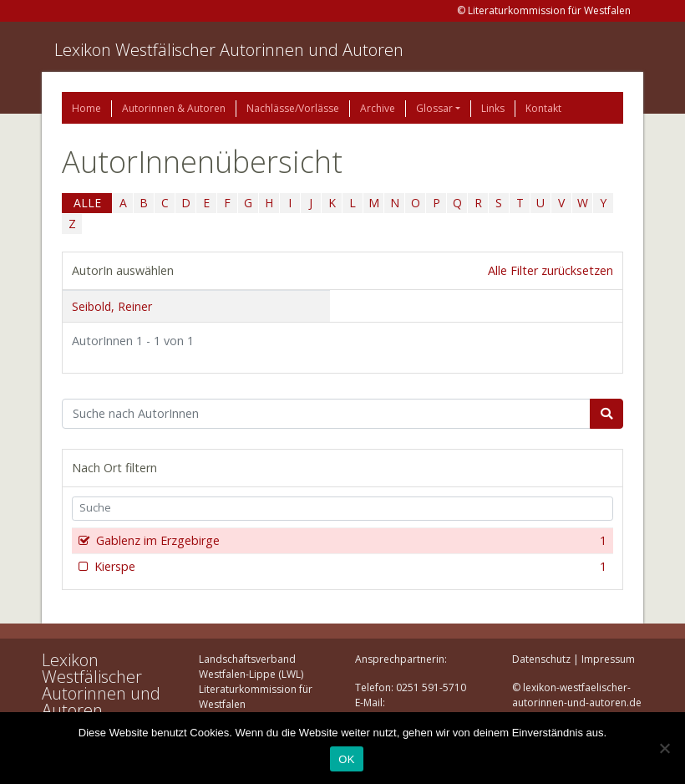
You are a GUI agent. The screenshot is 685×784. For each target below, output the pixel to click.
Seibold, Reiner (112, 306)
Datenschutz (541, 659)
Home (86, 108)
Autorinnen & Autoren (174, 108)
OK (346, 759)
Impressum (608, 659)
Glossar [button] (434, 108)
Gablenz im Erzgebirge (350, 541)
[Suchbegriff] (326, 414)
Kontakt (543, 108)
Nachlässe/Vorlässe (293, 108)
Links (493, 108)
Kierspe (349, 567)
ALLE (87, 203)
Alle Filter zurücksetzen (551, 270)
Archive (378, 108)
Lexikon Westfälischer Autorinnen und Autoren (229, 50)
